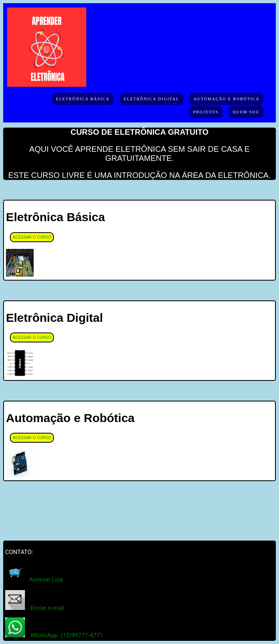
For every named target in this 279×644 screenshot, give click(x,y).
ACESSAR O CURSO (32, 237)
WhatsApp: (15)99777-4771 (67, 635)
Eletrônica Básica (83, 99)
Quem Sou (246, 112)
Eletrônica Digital (152, 99)
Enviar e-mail (47, 608)
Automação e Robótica (227, 99)
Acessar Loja (46, 579)
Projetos (206, 112)
